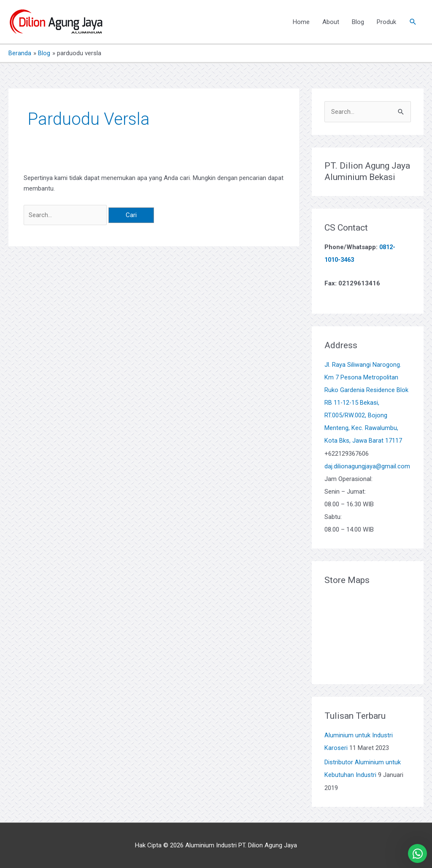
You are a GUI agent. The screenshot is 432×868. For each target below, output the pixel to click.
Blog (358, 22)
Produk (386, 22)
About (331, 22)
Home (301, 22)
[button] (413, 22)
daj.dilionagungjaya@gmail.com (367, 466)
